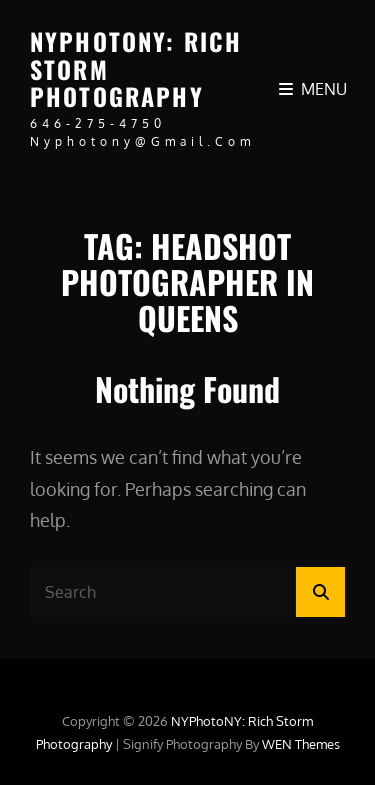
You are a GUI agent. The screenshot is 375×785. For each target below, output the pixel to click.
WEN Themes (301, 744)
